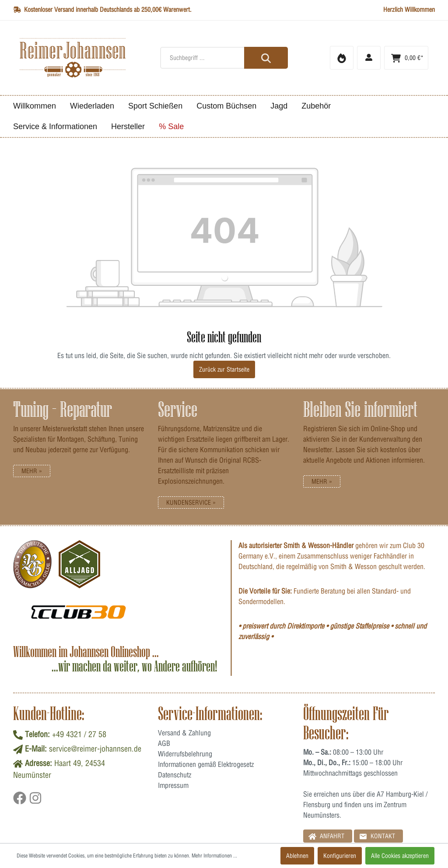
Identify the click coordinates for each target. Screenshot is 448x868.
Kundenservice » (191, 503)
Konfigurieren (340, 856)
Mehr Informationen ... (214, 856)
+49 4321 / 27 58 (79, 734)
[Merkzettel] (342, 58)
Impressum (173, 785)
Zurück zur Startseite (224, 369)
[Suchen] (266, 58)
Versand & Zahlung (184, 733)
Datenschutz (175, 775)
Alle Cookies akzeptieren (400, 856)
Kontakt (377, 836)
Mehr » (32, 471)
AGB (164, 743)
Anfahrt (326, 836)
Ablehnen (297, 856)
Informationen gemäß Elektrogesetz (206, 764)
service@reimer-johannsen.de (95, 749)
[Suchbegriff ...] (224, 58)
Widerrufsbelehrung (185, 754)
